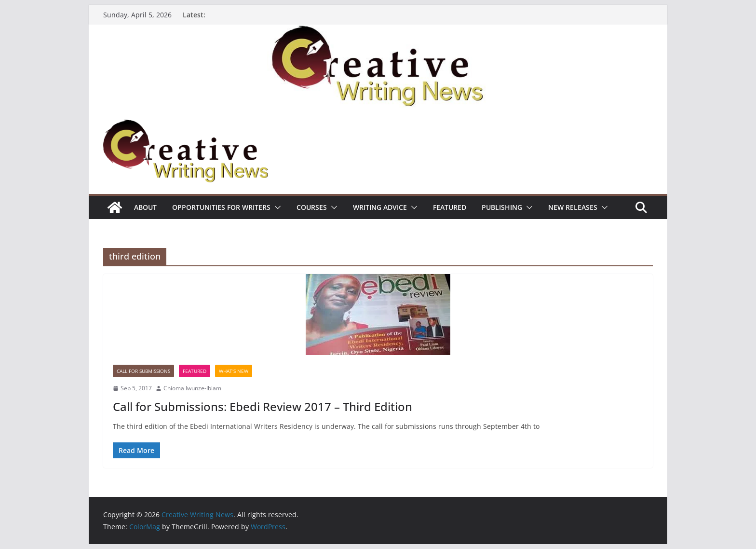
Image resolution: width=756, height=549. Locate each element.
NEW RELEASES (573, 207)
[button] (276, 207)
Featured (450, 207)
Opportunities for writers (221, 207)
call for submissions (143, 371)
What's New (234, 371)
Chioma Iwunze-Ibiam (192, 388)
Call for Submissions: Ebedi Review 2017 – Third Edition (263, 406)
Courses (312, 207)
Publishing (502, 207)
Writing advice (380, 207)
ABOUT (145, 207)
